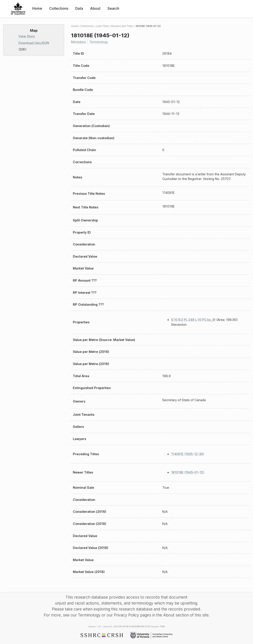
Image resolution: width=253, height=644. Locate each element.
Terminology (99, 42)
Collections (59, 8)
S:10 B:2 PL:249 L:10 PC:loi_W (193, 320)
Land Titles (102, 26)
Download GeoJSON (34, 43)
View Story (27, 36)
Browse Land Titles (122, 26)
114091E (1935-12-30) (188, 454)
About (95, 8)
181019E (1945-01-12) (188, 472)
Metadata (78, 42)
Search (113, 8)
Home (37, 8)
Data (79, 8)
